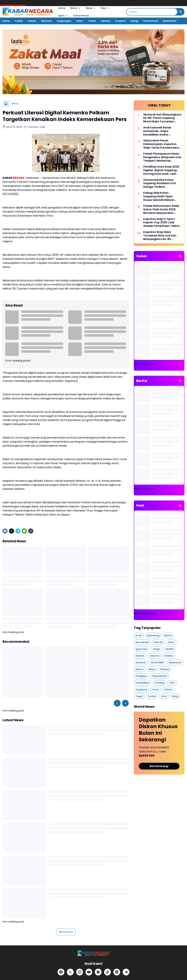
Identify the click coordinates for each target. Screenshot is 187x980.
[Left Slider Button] (117, 703)
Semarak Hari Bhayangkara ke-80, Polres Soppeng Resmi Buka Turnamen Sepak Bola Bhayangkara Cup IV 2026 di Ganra (162, 118)
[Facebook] (5, 531)
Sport (63, 16)
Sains (80, 21)
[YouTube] (89, 972)
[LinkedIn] (117, 972)
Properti (121, 21)
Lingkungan (64, 21)
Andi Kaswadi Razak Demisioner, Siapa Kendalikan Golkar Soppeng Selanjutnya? (159, 131)
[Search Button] (181, 12)
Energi (135, 21)
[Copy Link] (31, 531)
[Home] (6, 104)
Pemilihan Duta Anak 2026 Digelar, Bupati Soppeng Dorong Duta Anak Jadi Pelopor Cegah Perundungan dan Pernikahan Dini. (161, 170)
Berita (76, 8)
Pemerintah (151, 21)
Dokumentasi (81, 16)
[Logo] (93, 953)
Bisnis (91, 8)
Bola (105, 8)
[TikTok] (107, 972)
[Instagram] (80, 972)
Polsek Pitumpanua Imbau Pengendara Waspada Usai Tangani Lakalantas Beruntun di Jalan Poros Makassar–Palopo (162, 157)
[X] (11, 531)
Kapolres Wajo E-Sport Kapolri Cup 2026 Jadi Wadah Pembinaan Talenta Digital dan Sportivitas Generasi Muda (162, 223)
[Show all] (180, 256)
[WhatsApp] (24, 531)
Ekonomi (46, 21)
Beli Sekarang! (159, 766)
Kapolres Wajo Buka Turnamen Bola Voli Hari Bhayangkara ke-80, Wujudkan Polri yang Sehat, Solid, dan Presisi (162, 236)
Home (62, 8)
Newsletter (170, 21)
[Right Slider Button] (125, 703)
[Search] (152, 12)
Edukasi (106, 21)
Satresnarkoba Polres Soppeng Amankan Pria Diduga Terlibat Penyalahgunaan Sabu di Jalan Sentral (160, 183)
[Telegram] (18, 531)
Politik (19, 21)
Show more (66, 932)
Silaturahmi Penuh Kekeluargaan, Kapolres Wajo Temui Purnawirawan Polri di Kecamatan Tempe (162, 144)
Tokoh (92, 21)
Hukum (32, 21)
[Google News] (98, 972)
